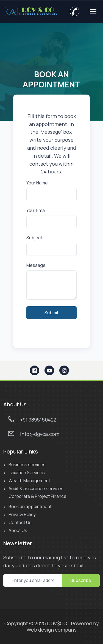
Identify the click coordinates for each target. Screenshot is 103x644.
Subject (34, 238)
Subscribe (81, 580)
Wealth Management (29, 481)
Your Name (37, 183)
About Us (18, 531)
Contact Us (20, 523)
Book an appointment (30, 507)
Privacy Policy (22, 515)
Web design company (52, 630)
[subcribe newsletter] (33, 580)
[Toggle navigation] (93, 12)
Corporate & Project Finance (37, 496)
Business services (27, 465)
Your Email (36, 210)
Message (36, 265)
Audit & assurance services (36, 489)
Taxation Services (27, 473)
